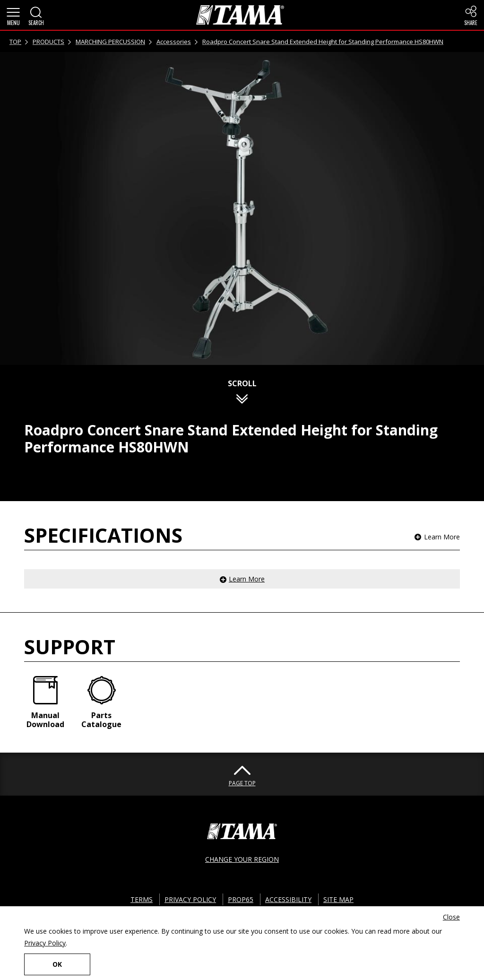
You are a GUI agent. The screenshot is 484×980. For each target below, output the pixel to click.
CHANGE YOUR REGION (242, 859)
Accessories (174, 42)
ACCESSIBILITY (288, 899)
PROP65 (241, 899)
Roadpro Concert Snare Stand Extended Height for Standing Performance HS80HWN (323, 42)
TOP (15, 42)
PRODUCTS (48, 42)
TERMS (142, 899)
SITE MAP (338, 899)
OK (57, 964)
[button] (13, 15)
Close (451, 917)
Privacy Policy (45, 943)
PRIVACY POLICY (190, 899)
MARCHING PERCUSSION (110, 42)
